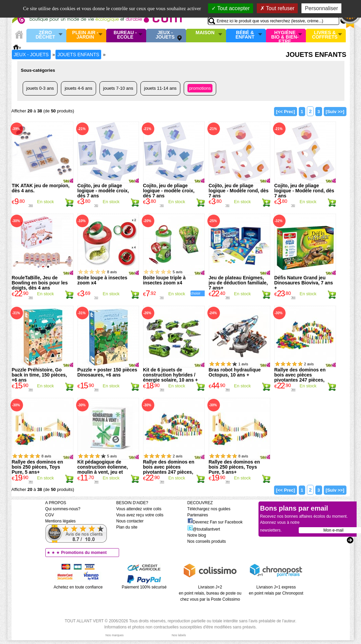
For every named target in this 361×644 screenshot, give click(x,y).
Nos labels (179, 635)
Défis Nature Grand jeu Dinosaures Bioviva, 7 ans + (304, 283)
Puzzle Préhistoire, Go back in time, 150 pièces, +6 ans (39, 375)
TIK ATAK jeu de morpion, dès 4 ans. (41, 188)
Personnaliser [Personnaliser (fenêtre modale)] (321, 8)
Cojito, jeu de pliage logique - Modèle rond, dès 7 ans (239, 191)
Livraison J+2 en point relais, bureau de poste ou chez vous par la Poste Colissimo (210, 593)
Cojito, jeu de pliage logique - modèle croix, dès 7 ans (103, 191)
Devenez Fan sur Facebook (215, 522)
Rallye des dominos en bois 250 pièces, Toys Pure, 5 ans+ (38, 467)
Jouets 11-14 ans (160, 88)
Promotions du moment (84, 553)
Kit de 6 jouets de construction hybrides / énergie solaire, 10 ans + (171, 375)
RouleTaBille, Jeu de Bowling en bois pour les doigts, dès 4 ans (40, 283)
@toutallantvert (204, 529)
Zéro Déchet (45, 35)
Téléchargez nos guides (209, 509)
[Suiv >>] (335, 112)
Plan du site (127, 527)
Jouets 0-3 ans (40, 88)
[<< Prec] (286, 112)
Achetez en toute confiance (78, 587)
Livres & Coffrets (325, 35)
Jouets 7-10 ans (118, 88)
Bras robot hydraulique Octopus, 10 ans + (235, 372)
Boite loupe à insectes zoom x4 (103, 280)
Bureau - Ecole (125, 35)
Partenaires (198, 515)
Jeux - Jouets (165, 35)
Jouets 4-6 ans (78, 88)
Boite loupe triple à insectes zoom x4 (164, 280)
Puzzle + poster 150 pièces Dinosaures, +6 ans (107, 372)
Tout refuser (277, 8)
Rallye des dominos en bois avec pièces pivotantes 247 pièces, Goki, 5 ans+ (300, 377)
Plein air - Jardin (85, 35)
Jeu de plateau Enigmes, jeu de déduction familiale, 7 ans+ (238, 283)
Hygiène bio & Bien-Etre (285, 36)
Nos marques (115, 635)
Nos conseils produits (207, 541)
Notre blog (197, 535)
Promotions (200, 88)
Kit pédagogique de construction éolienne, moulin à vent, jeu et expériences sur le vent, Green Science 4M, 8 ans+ (107, 472)
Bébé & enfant (245, 35)
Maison (205, 33)
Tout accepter (231, 8)
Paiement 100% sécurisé (144, 587)
